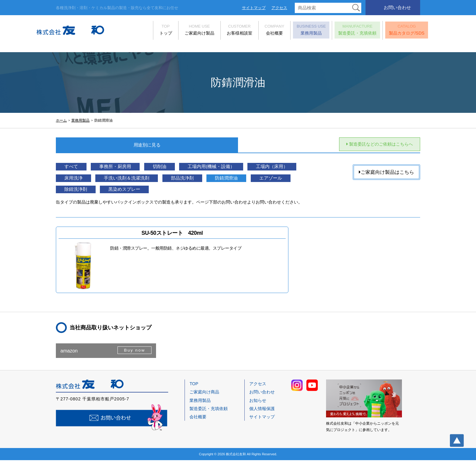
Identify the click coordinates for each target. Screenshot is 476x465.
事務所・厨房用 (126, 169)
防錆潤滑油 (79, 193)
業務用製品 (292, 31)
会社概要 (255, 31)
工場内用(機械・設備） (237, 169)
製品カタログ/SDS (387, 31)
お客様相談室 (220, 31)
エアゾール (131, 193)
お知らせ (258, 405)
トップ (146, 31)
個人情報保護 (262, 413)
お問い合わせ (397, 7)
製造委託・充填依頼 (338, 31)
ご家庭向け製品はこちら (386, 173)
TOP (194, 389)
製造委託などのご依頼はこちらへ (373, 145)
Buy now (134, 355)
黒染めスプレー (239, 193)
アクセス (279, 8)
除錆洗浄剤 (182, 193)
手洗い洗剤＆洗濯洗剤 (200, 181)
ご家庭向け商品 (204, 397)
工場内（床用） (85, 181)
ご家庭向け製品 (180, 31)
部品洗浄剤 (265, 181)
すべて (74, 169)
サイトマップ (254, 8)
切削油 (177, 169)
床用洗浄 (138, 181)
